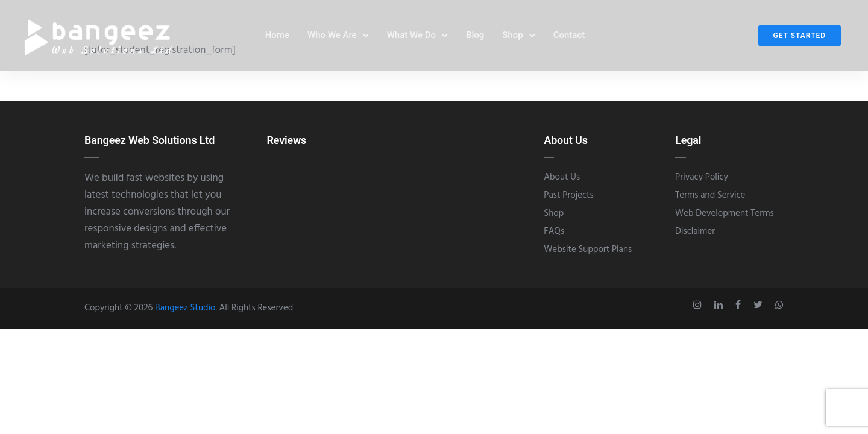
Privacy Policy (702, 177)
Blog (475, 36)
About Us (562, 177)
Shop (512, 36)
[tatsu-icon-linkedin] (720, 305)
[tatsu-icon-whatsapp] (779, 305)
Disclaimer (695, 231)
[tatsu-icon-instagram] (699, 305)
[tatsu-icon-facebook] (740, 305)
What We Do (411, 36)
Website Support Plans (588, 250)
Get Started (800, 36)
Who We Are (332, 36)
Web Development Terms (725, 213)
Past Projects (568, 195)
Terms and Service (710, 195)
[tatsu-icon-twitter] (760, 305)
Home (277, 36)
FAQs (554, 231)
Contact (569, 36)
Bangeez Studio (185, 308)
